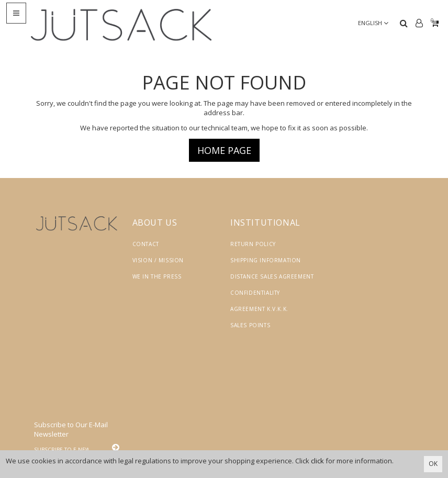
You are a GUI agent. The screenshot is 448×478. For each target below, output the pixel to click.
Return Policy (253, 244)
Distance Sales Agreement (272, 276)
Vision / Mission (158, 260)
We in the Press (157, 276)
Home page (224, 150)
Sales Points (250, 325)
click (317, 461)
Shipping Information (266, 260)
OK (433, 464)
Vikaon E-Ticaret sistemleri (323, 434)
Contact (146, 244)
